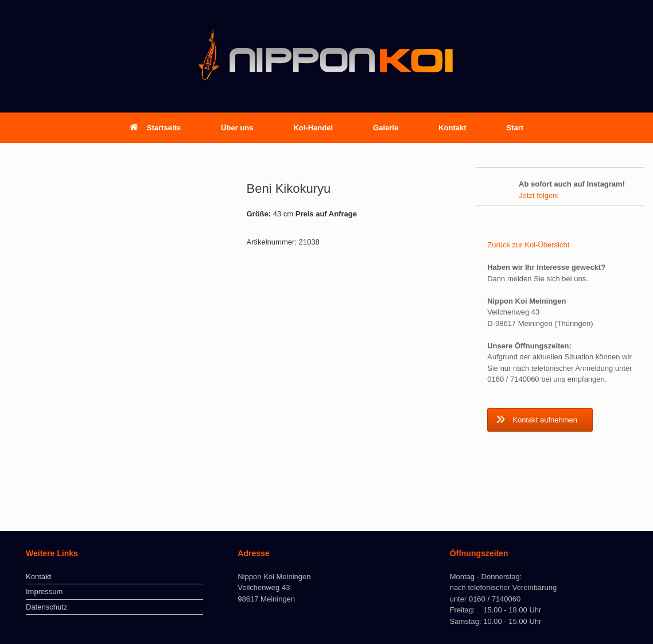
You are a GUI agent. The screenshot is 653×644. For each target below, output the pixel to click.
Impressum (44, 591)
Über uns (237, 128)
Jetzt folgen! (539, 195)
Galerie (386, 128)
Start (515, 128)
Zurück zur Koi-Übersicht (528, 245)
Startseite (155, 128)
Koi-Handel (313, 128)
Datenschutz (46, 607)
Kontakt (452, 128)
